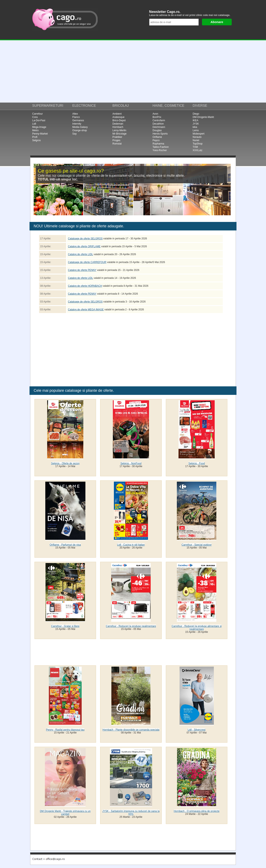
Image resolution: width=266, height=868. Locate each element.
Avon (155, 114)
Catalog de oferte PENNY (82, 270)
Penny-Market (40, 134)
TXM (195, 147)
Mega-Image (39, 127)
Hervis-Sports (160, 134)
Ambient (117, 114)
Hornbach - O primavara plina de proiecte (197, 811)
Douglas (157, 130)
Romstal (117, 144)
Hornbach (118, 127)
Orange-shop (80, 130)
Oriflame (157, 137)
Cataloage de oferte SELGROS (85, 239)
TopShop (198, 144)
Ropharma (158, 144)
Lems (196, 130)
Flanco (76, 117)
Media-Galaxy (80, 127)
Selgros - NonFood (131, 463)
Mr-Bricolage (119, 134)
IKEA (195, 120)
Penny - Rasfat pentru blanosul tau (65, 730)
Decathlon (158, 124)
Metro (35, 130)
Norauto (197, 137)
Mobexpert (199, 134)
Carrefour (38, 114)
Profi (35, 137)
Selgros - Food (197, 463)
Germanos (78, 120)
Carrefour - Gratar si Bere (65, 626)
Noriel (196, 140)
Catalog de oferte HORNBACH (85, 286)
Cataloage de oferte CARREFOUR (87, 262)
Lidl (34, 124)
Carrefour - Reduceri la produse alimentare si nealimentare (197, 628)
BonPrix (157, 117)
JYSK (196, 124)
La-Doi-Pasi (39, 120)
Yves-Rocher (160, 150)
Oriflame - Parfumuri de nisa (65, 545)
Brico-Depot (119, 120)
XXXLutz (198, 150)
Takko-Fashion (161, 147)
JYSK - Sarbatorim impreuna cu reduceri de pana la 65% (131, 813)
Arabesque (118, 117)
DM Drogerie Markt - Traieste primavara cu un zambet (65, 813)
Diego (196, 114)
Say (75, 134)
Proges (116, 140)
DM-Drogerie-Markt (203, 117)
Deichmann (159, 127)
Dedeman (118, 124)
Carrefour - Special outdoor (197, 545)
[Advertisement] (133, 71)
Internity (77, 124)
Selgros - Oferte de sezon (65, 463)
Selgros (36, 140)
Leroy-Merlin (119, 130)
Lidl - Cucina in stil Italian (131, 545)
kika (195, 127)
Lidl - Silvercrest (196, 730)
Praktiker (117, 137)
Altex (75, 114)
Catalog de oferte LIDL (80, 254)
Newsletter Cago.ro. (191, 13)
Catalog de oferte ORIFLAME (84, 246)
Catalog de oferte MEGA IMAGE (86, 310)
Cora (35, 117)
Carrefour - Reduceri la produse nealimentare (131, 626)
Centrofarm (159, 120)
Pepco (156, 140)
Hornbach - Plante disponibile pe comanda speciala (131, 730)
